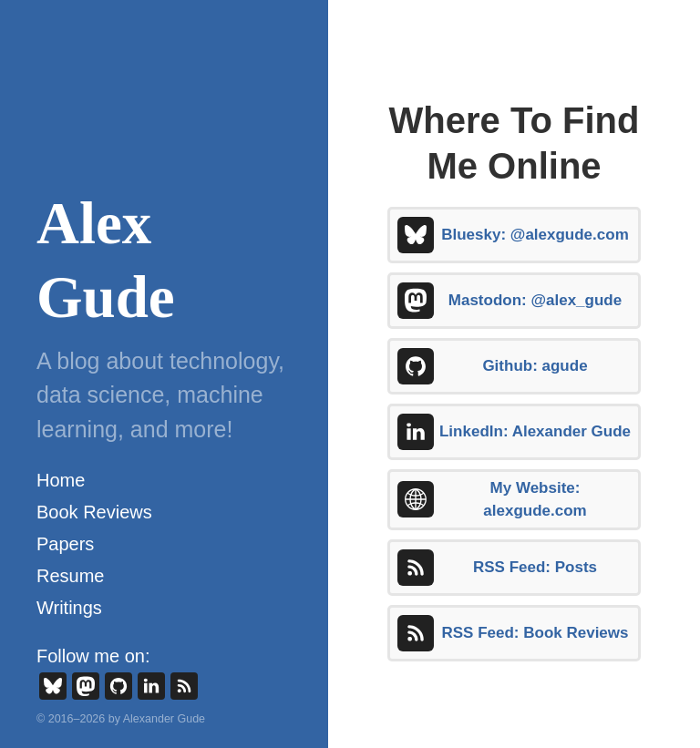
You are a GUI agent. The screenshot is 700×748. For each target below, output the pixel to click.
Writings (69, 608)
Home (61, 480)
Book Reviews (94, 512)
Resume (70, 576)
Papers (65, 544)
